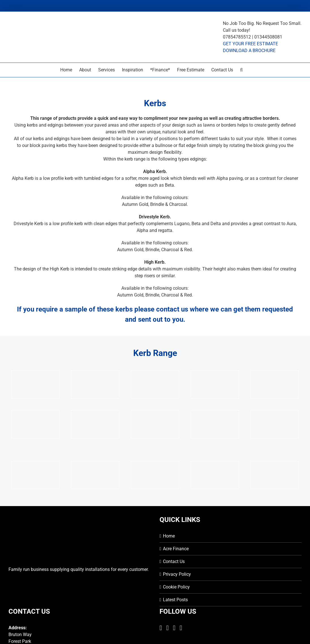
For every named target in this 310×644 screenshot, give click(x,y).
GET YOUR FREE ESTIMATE (250, 44)
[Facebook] (161, 628)
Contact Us (174, 561)
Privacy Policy (177, 574)
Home (169, 536)
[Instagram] (174, 628)
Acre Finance (176, 549)
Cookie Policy (176, 587)
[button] (241, 70)
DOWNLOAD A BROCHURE (249, 51)
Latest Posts (175, 600)
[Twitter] (168, 628)
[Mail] (181, 628)
